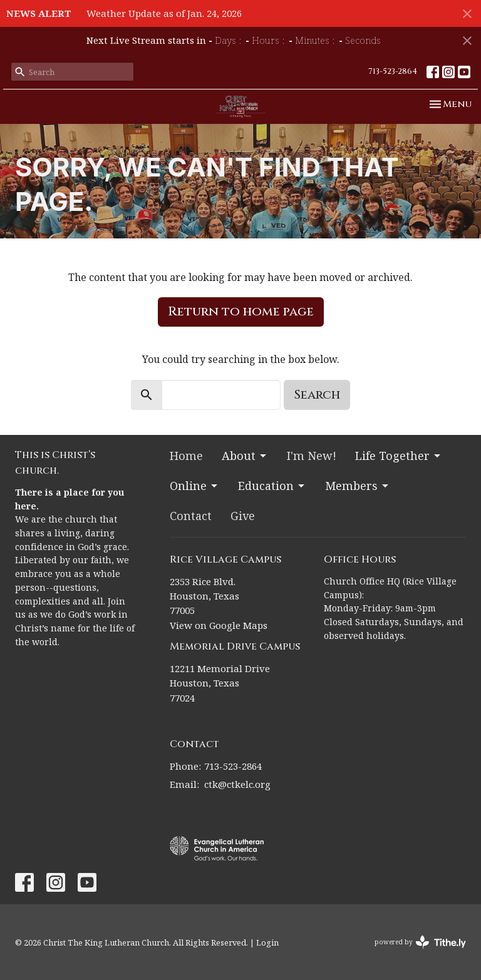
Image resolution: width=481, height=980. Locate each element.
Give (243, 516)
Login (267, 942)
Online (194, 486)
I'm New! (312, 456)
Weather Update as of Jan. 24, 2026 (164, 13)
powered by (420, 942)
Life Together (399, 456)
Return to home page (241, 311)
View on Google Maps (219, 625)
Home (186, 456)
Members (358, 486)
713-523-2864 (393, 71)
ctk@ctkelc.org (237, 784)
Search (317, 395)
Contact (191, 516)
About (245, 456)
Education (272, 486)
